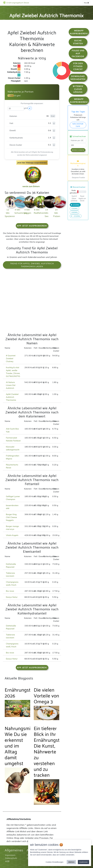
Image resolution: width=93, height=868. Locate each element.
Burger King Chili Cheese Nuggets (11, 517)
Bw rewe (10, 591)
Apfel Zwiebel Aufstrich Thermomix (12, 397)
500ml (74, 212)
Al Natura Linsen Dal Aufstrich (11, 385)
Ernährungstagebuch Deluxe (16, 3)
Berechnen (78, 150)
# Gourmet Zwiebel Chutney (11, 358)
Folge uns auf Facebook (78, 53)
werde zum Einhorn (32, 184)
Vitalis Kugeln (12, 535)
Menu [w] (86, 3)
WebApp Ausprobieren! (79, 32)
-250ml (76, 216)
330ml (74, 209)
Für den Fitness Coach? (78, 66)
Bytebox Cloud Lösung (78, 89)
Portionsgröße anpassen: (32, 103)
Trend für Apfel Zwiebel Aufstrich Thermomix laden (32, 265)
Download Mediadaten (78, 78)
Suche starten (78, 42)
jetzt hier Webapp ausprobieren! (32, 163)
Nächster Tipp (78, 125)
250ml (75, 205)
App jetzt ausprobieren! (32, 226)
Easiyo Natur (12, 597)
